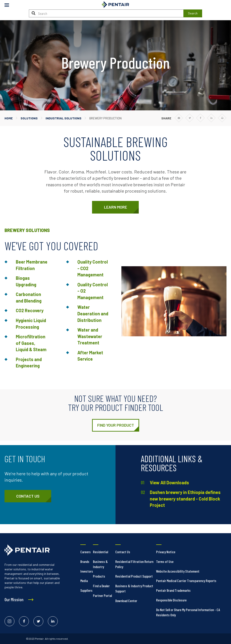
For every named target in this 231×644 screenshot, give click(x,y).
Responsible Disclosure (171, 600)
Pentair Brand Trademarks (173, 590)
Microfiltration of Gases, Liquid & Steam (31, 343)
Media (84, 581)
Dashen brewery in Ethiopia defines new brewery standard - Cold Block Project (185, 499)
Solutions (29, 118)
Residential (100, 552)
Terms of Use (165, 561)
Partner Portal (102, 595)
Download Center (126, 601)
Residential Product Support (134, 576)
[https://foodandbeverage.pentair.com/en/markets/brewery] (115, 207)
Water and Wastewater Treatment (90, 336)
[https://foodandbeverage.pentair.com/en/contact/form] (28, 496)
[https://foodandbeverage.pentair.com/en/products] (116, 425)
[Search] (33, 13)
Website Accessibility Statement (178, 571)
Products (99, 576)
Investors (87, 571)
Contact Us (123, 552)
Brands (85, 561)
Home (9, 118)
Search (193, 13)
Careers (85, 552)
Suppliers (86, 590)
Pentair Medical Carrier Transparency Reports (186, 581)
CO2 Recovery (30, 310)
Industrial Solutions (64, 118)
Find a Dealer (101, 586)
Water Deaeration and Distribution (93, 313)
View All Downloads (169, 482)
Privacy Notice (166, 552)
